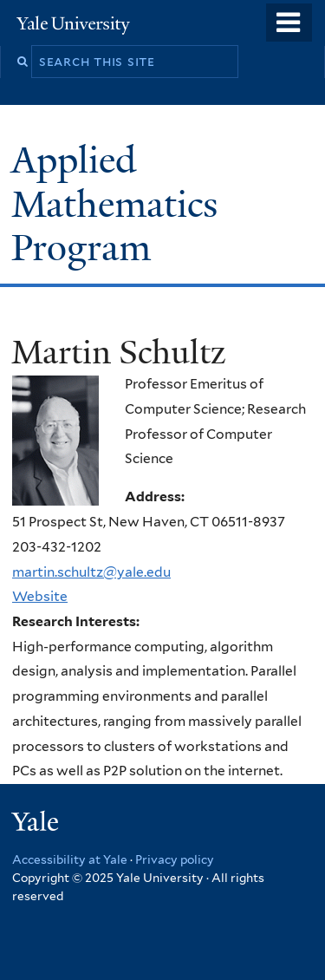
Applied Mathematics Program (114, 203)
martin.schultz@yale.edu (91, 572)
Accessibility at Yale (70, 859)
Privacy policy (175, 859)
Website (40, 596)
